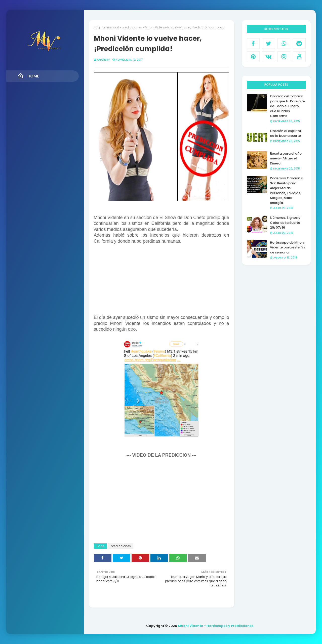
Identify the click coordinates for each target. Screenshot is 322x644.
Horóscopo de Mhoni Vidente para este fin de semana (287, 247)
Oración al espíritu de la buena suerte (285, 133)
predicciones (132, 27)
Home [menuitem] (28, 76)
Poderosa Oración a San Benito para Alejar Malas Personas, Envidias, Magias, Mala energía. (287, 190)
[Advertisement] (162, 279)
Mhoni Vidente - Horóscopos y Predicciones (216, 626)
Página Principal (106, 27)
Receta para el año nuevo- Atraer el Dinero (286, 158)
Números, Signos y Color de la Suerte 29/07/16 (285, 223)
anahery (103, 60)
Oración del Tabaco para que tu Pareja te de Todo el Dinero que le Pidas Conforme (287, 106)
